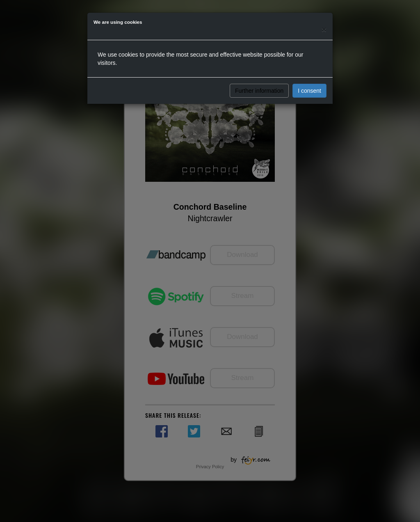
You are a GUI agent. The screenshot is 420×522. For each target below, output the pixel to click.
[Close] (324, 29)
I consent (309, 91)
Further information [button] (259, 91)
